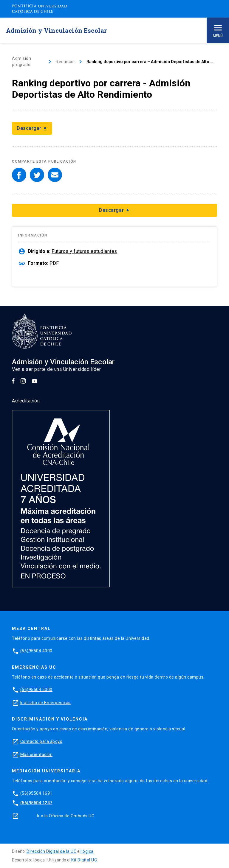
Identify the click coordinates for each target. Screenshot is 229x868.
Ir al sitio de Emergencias (45, 703)
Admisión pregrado (21, 62)
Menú (218, 30)
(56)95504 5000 (36, 690)
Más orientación (37, 755)
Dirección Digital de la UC (51, 851)
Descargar (32, 128)
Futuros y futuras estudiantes (84, 251)
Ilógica (87, 851)
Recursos (65, 62)
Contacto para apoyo (41, 741)
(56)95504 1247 (36, 803)
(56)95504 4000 (36, 651)
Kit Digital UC (84, 860)
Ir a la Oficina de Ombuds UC (66, 816)
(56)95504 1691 (36, 793)
